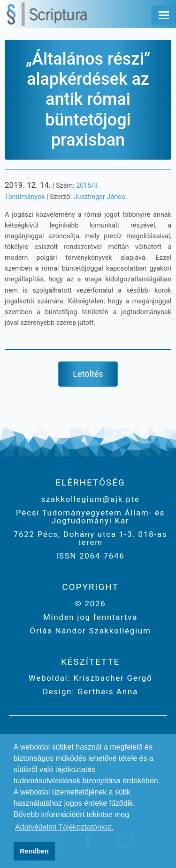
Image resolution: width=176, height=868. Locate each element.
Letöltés (88, 374)
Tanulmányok (25, 197)
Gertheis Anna (106, 691)
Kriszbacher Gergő (111, 678)
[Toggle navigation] (164, 15)
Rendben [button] (34, 851)
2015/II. (88, 186)
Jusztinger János (99, 197)
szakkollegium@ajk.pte (90, 499)
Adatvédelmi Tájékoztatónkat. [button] (64, 827)
